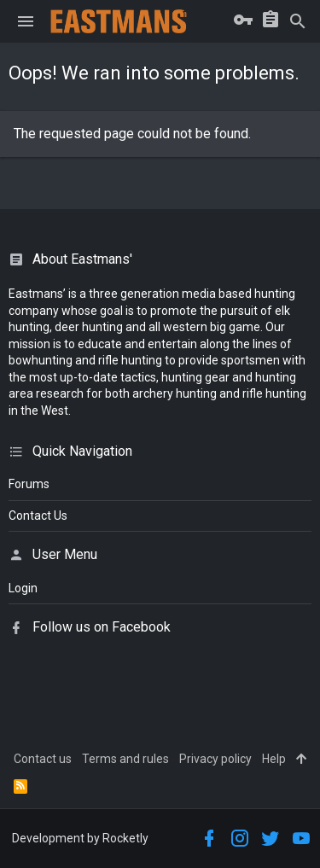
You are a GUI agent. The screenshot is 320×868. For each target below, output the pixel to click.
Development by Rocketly (80, 838)
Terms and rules (125, 759)
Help (274, 759)
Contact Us (38, 516)
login (23, 588)
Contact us (43, 759)
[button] (26, 21)
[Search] (298, 21)
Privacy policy (215, 759)
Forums (29, 484)
